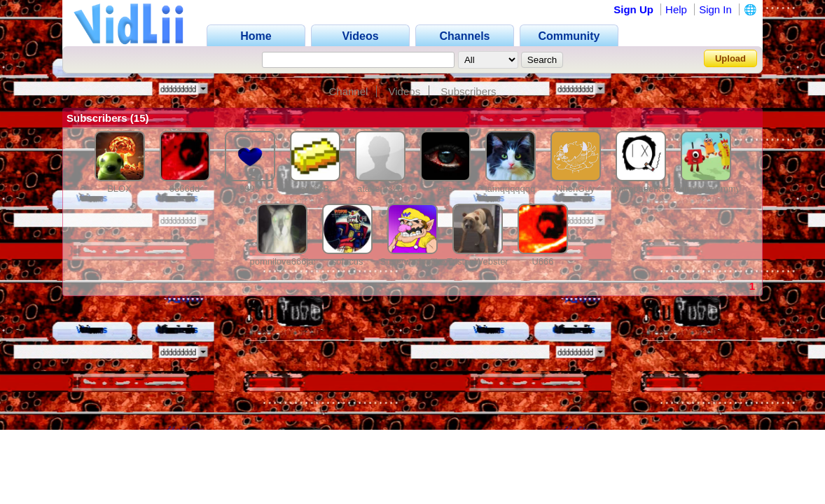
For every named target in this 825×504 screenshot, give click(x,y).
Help (676, 9)
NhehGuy (575, 189)
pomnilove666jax (284, 261)
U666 (542, 261)
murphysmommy (707, 189)
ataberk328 (380, 189)
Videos (405, 91)
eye (445, 189)
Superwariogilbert (416, 261)
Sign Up (633, 9)
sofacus (348, 261)
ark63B (315, 189)
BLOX (119, 189)
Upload (730, 58)
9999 (250, 189)
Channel (348, 91)
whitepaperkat (640, 189)
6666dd (185, 189)
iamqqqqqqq (511, 189)
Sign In (715, 9)
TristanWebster (477, 261)
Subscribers (468, 91)
